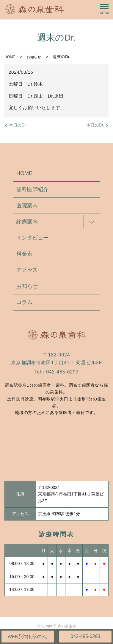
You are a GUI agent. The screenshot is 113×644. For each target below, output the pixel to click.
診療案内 (27, 222)
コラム (24, 302)
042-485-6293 (85, 636)
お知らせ (34, 57)
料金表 (24, 254)
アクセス (27, 270)
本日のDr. (18, 125)
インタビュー (32, 238)
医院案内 (27, 206)
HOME (10, 57)
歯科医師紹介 (32, 189)
